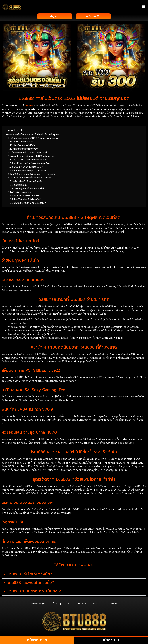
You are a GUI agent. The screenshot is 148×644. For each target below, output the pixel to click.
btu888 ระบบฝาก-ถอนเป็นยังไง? (35, 592)
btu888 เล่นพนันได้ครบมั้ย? (31, 583)
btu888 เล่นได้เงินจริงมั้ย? (30, 575)
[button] (144, 6)
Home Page (38, 604)
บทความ (97, 604)
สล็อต (54, 604)
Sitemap (112, 604)
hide (18, 131)
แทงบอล (81, 604)
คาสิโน (67, 604)
